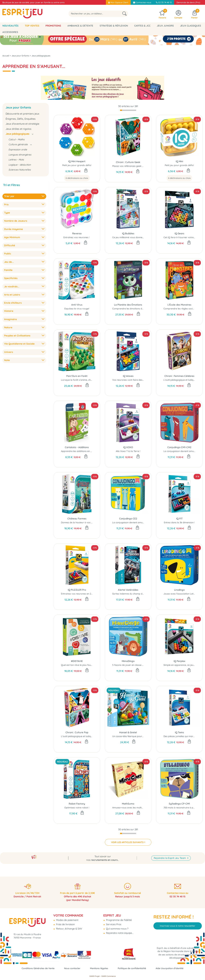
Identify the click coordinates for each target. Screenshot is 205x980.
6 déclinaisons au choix (77, 176)
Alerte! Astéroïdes (128, 588)
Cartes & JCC (142, 26)
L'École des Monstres (179, 302)
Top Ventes (32, 26)
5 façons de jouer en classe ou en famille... (135, 663)
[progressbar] (128, 108)
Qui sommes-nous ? (117, 926)
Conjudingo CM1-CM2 (179, 445)
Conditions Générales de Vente (35, 968)
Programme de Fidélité (119, 918)
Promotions (53, 26)
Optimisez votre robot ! (77, 805)
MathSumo (128, 801)
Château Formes (77, 516)
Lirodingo (179, 588)
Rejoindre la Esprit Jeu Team (170, 855)
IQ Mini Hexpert (77, 159)
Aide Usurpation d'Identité (173, 968)
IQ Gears (179, 231)
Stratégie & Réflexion (114, 26)
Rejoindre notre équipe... (119, 931)
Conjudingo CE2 (128, 516)
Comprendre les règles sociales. (180, 306)
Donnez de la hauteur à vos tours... (80, 520)
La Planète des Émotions (128, 302)
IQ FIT (179, 516)
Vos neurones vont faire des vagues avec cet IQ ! (138, 378)
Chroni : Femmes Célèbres (179, 374)
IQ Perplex (179, 659)
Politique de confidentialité (133, 968)
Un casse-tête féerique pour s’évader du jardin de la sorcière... (146, 734)
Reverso (77, 231)
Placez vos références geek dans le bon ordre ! (137, 164)
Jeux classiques (191, 26)
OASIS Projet (94, 976)
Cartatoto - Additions (77, 445)
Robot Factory (77, 801)
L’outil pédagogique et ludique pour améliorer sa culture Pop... (94, 734)
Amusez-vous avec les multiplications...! (133, 805)
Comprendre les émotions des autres (132, 306)
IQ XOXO (128, 445)
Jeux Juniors (165, 26)
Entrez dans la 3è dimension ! (179, 520)
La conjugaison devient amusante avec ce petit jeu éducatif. (144, 520)
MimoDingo (128, 659)
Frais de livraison (65, 922)
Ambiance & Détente (80, 26)
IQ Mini (179, 159)
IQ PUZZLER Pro (77, 588)
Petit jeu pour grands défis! (77, 163)
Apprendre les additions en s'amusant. (82, 449)
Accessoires (10, 32)
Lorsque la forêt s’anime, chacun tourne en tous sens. (90, 378)
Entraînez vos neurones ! (77, 235)
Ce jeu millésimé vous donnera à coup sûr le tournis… (140, 235)
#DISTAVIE (77, 659)
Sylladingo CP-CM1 (179, 801)
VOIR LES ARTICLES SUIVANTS (127, 840)
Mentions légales (99, 968)
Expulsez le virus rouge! (77, 306)
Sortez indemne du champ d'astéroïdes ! (134, 591)
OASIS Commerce (109, 976)
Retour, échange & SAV (69, 926)
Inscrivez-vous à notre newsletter (178, 924)
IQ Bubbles (128, 231)
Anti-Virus (77, 302)
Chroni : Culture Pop (77, 730)
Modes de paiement (67, 918)
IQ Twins (179, 730)
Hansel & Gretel (128, 730)
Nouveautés (10, 26)
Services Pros (113, 922)
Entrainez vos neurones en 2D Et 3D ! (80, 591)
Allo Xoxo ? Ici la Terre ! (128, 449)
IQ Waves (128, 374)
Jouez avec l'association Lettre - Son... (184, 591)
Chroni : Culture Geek (128, 160)
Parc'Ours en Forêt (77, 374)
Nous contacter (71, 968)
